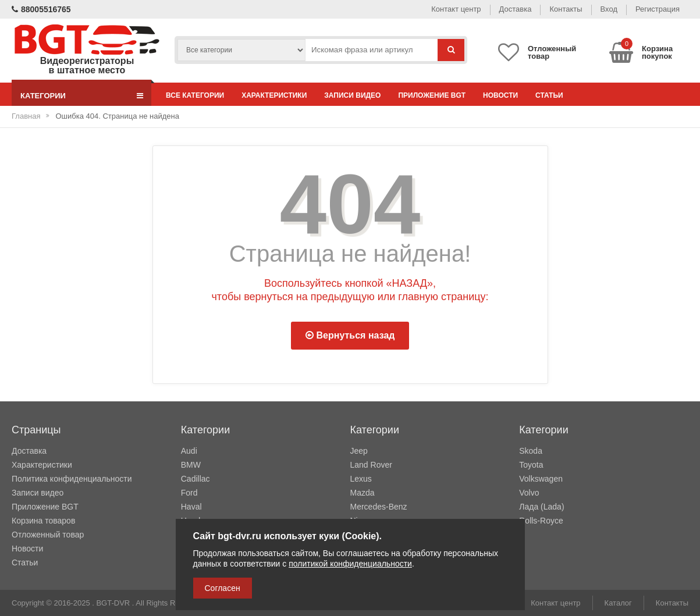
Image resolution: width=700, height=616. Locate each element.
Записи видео (352, 95)
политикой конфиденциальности (350, 564)
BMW (191, 465)
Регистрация (658, 9)
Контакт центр (456, 9)
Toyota (531, 465)
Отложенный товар (48, 535)
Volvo (529, 493)
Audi (189, 451)
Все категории (195, 95)
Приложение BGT (432, 95)
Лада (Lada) (541, 507)
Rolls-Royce (541, 521)
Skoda (531, 451)
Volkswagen (541, 479)
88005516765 (41, 9)
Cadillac (196, 479)
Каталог (618, 603)
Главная (26, 116)
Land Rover (371, 465)
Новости (500, 95)
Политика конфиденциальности (72, 479)
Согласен (223, 588)
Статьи (549, 95)
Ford (189, 493)
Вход (609, 9)
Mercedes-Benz (379, 507)
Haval (191, 507)
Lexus (361, 479)
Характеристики (274, 95)
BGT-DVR (113, 603)
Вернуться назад (350, 335)
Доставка (516, 9)
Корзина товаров (43, 521)
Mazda (363, 493)
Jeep (359, 451)
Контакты (566, 9)
